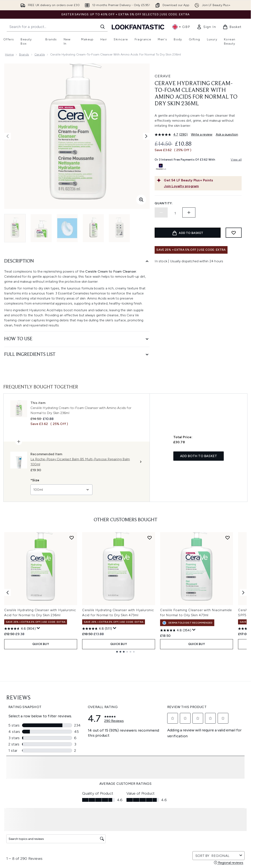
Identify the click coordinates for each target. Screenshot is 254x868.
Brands (24, 55)
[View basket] (232, 27)
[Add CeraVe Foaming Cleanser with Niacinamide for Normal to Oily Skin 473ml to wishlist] (228, 538)
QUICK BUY (41, 643)
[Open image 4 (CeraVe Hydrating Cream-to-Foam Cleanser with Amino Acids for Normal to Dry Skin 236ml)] (93, 228)
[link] (206, 27)
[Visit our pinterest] (230, 730)
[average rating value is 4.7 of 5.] (167, 135)
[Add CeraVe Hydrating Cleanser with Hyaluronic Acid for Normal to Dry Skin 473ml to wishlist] (150, 538)
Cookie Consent (126, 784)
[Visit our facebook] (179, 730)
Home (9, 55)
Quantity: (164, 203)
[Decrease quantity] (161, 212)
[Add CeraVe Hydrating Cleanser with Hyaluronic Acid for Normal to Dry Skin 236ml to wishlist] (72, 538)
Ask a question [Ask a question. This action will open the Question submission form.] (227, 134)
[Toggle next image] (146, 136)
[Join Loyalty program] (202, 186)
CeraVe (40, 55)
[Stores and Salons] (126, 834)
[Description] (77, 261)
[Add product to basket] (188, 233)
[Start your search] (57, 27)
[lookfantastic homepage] (138, 27)
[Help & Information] (125, 796)
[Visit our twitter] (190, 730)
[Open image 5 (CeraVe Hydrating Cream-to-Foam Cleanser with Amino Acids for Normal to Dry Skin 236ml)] (119, 228)
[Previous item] (8, 592)
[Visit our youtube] (210, 730)
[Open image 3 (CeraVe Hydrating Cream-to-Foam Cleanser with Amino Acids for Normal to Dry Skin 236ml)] (67, 228)
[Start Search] (103, 27)
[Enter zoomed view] (141, 200)
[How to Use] (77, 339)
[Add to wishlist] (234, 233)
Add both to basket (199, 456)
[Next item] (243, 592)
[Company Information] (126, 809)
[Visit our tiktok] (220, 730)
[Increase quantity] (189, 212)
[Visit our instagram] (200, 730)
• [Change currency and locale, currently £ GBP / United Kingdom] (181, 27)
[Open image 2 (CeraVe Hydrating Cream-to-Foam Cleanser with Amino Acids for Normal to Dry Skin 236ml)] (41, 228)
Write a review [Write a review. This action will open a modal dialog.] (202, 134)
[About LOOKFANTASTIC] (125, 821)
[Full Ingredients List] (77, 355)
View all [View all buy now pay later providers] (236, 160)
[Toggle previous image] (8, 136)
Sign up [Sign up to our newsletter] (109, 730)
